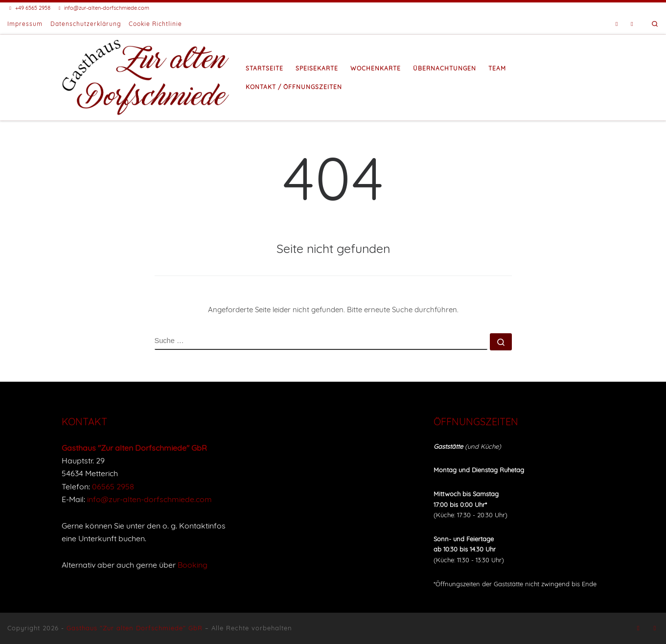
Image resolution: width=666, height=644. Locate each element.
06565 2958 (113, 486)
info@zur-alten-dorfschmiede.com (149, 499)
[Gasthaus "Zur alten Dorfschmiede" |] (146, 76)
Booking (193, 565)
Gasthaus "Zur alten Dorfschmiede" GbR (135, 628)
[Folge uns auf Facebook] (617, 24)
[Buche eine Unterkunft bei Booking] (632, 24)
